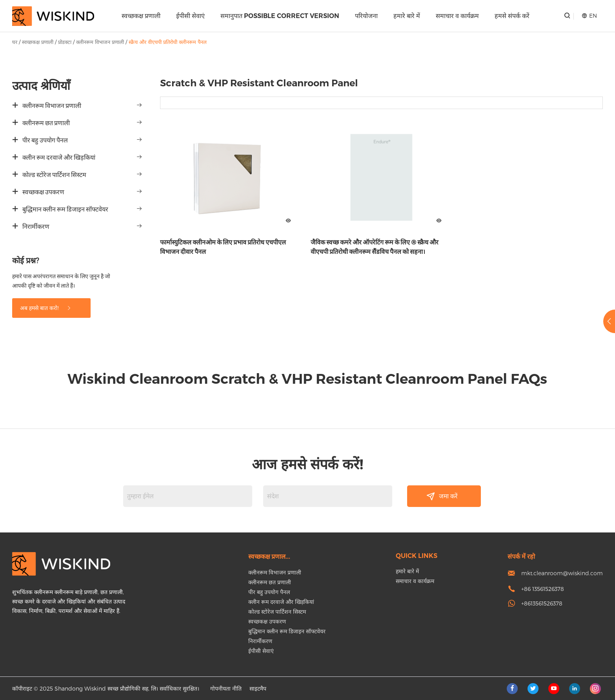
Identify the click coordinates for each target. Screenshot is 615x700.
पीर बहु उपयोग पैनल (45, 140)
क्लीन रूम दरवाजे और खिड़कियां (59, 158)
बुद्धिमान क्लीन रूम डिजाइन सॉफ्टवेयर (65, 209)
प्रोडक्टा (65, 42)
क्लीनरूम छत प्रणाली (46, 123)
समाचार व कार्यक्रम (457, 16)
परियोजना (366, 16)
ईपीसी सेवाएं (190, 16)
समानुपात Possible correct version (280, 16)
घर (15, 42)
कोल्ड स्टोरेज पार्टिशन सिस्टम (54, 175)
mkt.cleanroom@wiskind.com (562, 573)
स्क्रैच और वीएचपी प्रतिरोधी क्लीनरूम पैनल (168, 42)
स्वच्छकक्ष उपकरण (43, 192)
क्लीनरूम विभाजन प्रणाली (100, 42)
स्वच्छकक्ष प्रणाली (141, 16)
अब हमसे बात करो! (46, 308)
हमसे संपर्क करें (512, 16)
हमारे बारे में (407, 16)
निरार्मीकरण (36, 227)
